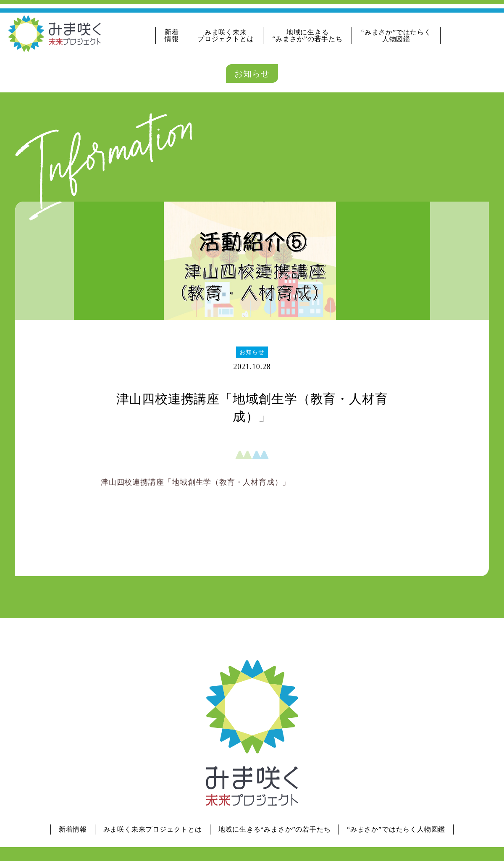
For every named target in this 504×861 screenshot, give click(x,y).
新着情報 (172, 35)
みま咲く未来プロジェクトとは (226, 35)
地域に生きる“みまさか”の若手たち (308, 35)
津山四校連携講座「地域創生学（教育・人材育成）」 (196, 482)
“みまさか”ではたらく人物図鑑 (396, 35)
